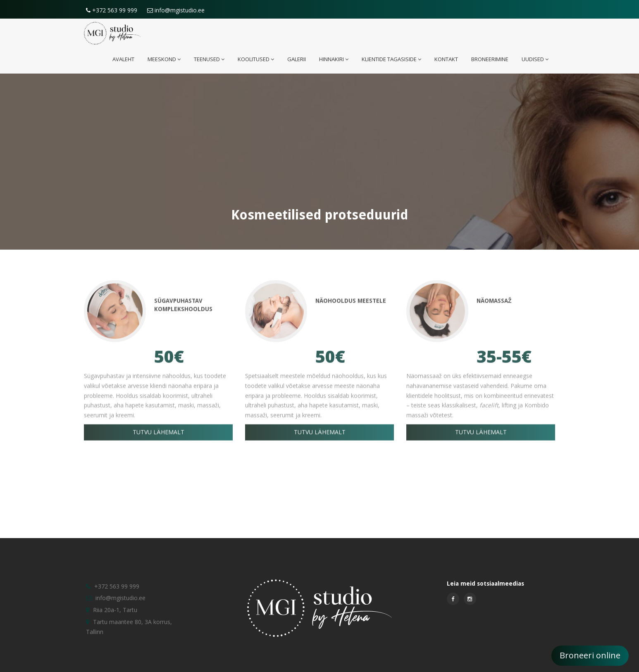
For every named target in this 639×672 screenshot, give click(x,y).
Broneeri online (590, 655)
